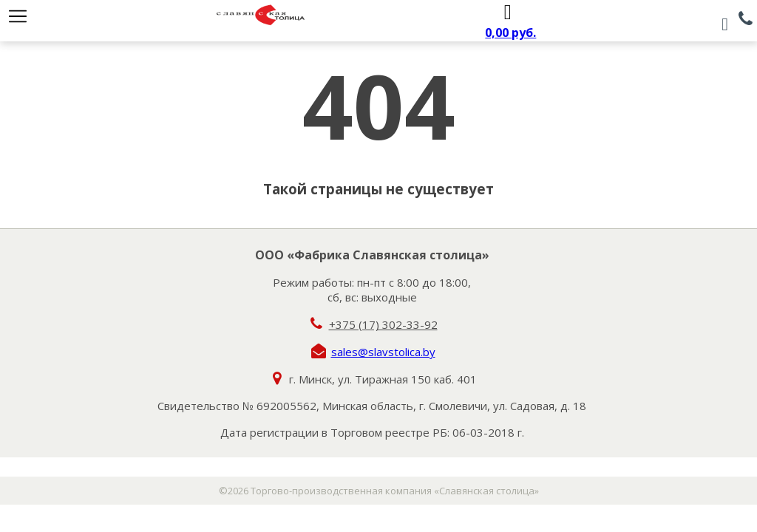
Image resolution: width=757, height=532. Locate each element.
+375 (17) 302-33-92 (383, 324)
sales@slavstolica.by (383, 352)
